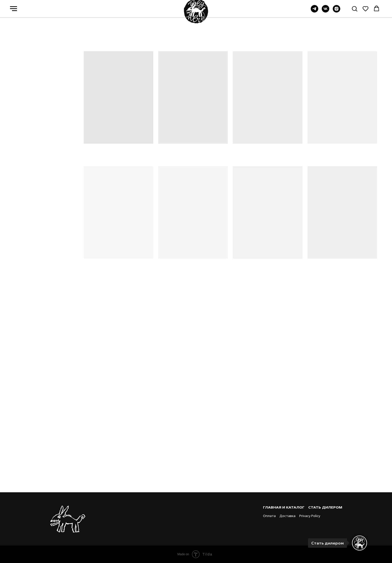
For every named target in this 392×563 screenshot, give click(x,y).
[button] (354, 8)
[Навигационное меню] (13, 9)
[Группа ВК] (325, 11)
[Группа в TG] (314, 11)
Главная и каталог (284, 507)
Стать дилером (325, 507)
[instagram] (336, 11)
